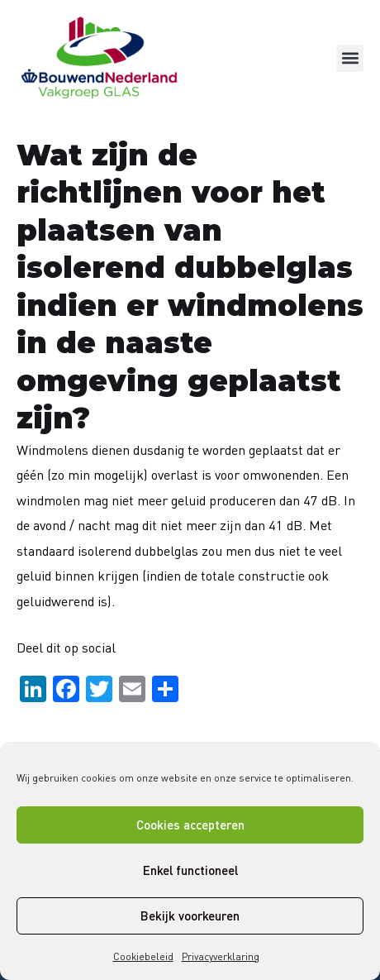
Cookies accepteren (190, 825)
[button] (350, 58)
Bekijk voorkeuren (190, 915)
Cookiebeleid (143, 956)
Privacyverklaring (221, 956)
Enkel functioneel (190, 870)
